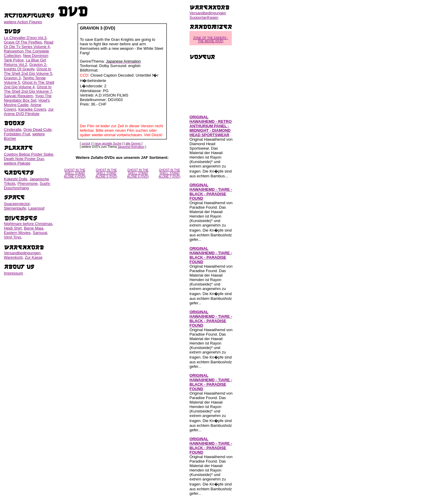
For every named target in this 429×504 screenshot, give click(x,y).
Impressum (13, 273)
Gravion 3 (12, 78)
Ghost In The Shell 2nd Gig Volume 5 (28, 71)
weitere (23, 22)
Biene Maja (34, 228)
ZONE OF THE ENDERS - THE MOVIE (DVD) (211, 40)
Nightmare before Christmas (28, 224)
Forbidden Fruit (17, 134)
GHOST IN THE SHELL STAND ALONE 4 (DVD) (75, 173)
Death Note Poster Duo (24, 159)
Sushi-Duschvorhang (27, 186)
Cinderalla (13, 130)
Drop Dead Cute (38, 130)
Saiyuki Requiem (18, 96)
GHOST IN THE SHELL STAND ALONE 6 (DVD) (138, 173)
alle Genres (133, 144)
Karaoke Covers (32, 109)
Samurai (40, 233)
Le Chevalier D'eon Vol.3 (25, 38)
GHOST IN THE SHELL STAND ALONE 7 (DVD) (170, 173)
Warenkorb (13, 257)
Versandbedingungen (22, 253)
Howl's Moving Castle (27, 103)
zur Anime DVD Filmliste (29, 111)
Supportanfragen (204, 17)
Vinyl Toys (13, 237)
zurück (86, 144)
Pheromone (28, 183)
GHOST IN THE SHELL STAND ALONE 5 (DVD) (107, 173)
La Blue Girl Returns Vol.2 (25, 62)
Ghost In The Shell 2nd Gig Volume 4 (29, 85)
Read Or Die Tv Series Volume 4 (29, 44)
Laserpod (36, 208)
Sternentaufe (15, 208)
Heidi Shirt (13, 228)
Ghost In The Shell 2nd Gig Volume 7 (28, 89)
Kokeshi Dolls (16, 179)
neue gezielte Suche (108, 144)
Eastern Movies (17, 233)
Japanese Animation (131, 147)
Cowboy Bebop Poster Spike (28, 154)
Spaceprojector (17, 204)
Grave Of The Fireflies (23, 42)
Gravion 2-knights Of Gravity (26, 67)
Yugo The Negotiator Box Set (28, 98)
